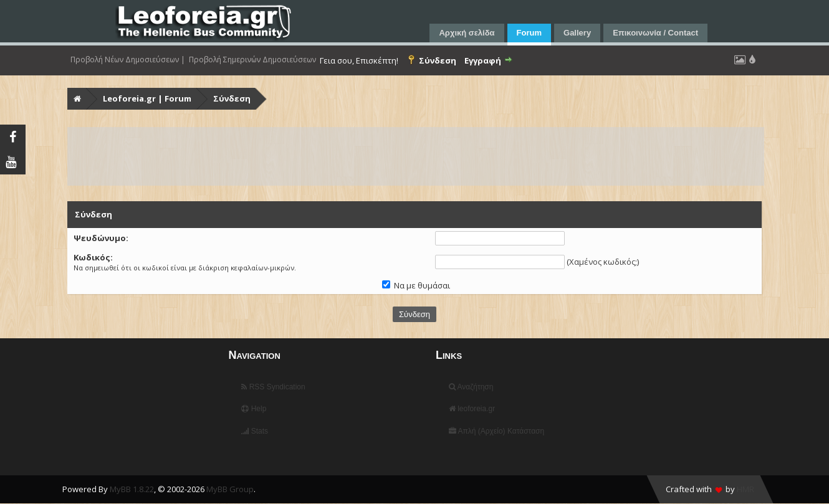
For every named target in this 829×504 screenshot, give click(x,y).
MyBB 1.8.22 (132, 489)
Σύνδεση (232, 98)
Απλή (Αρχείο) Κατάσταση (496, 431)
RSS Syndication (273, 387)
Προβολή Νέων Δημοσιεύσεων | (128, 60)
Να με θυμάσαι (416, 285)
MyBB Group (230, 489)
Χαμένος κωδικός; (603, 262)
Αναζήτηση (471, 387)
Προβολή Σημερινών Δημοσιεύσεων (252, 60)
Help (254, 409)
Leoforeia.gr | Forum (147, 98)
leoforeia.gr (472, 409)
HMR (745, 489)
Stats (255, 431)
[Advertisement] (416, 156)
